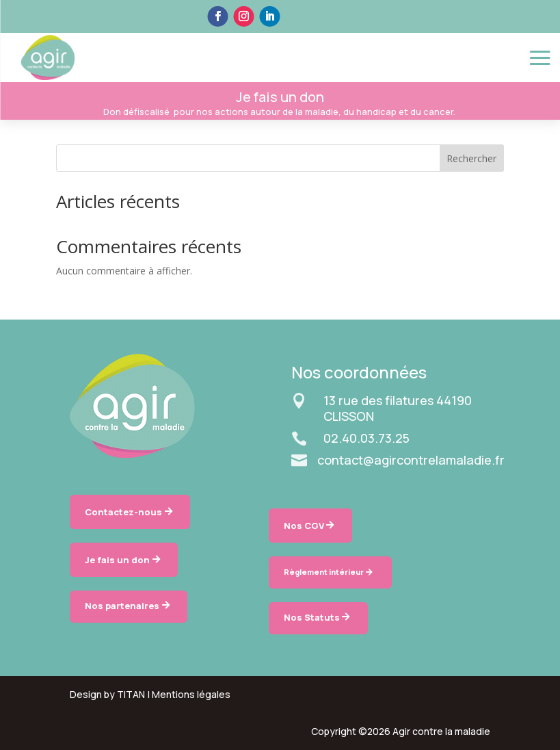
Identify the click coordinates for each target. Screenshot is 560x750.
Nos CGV (304, 526)
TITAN (131, 694)
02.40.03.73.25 (366, 438)
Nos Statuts (312, 617)
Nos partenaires (122, 606)
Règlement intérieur (324, 572)
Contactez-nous (123, 512)
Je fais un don (117, 560)
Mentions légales (191, 694)
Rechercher (471, 158)
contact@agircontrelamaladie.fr (411, 460)
